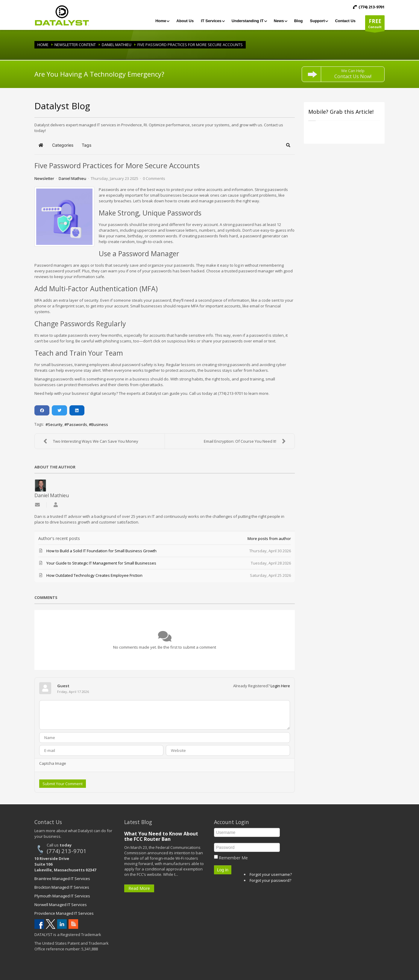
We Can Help (353, 74)
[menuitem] (162, 21)
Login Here (280, 686)
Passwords (77, 424)
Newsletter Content (75, 45)
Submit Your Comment (63, 784)
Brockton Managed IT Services (62, 887)
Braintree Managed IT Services (62, 879)
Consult (375, 24)
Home (43, 45)
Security (55, 424)
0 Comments (154, 178)
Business (100, 424)
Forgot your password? (270, 880)
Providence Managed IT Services (64, 913)
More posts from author (269, 538)
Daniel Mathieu (117, 45)
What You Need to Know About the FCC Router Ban (161, 836)
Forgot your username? (271, 874)
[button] (289, 145)
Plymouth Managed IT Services (62, 896)
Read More (139, 888)
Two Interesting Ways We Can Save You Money (89, 441)
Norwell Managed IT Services (61, 905)
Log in (223, 870)
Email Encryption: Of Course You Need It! (246, 441)
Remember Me (233, 858)
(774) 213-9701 (67, 851)
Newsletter (44, 178)
